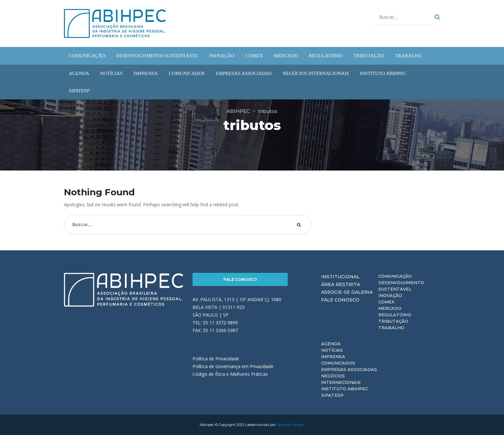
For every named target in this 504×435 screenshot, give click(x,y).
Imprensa (333, 356)
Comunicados (338, 363)
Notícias (332, 350)
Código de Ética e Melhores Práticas (230, 374)
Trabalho (391, 328)
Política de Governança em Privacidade (233, 366)
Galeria (362, 292)
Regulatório (395, 315)
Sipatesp (332, 395)
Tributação (393, 321)
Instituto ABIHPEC (345, 389)
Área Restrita (341, 284)
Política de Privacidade (216, 359)
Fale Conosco (240, 279)
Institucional (340, 277)
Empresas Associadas (349, 369)
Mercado (390, 308)
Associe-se (336, 292)
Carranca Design (290, 425)
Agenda (331, 344)
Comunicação (395, 276)
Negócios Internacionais (341, 379)
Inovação (390, 295)
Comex (386, 302)
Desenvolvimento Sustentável (401, 286)
